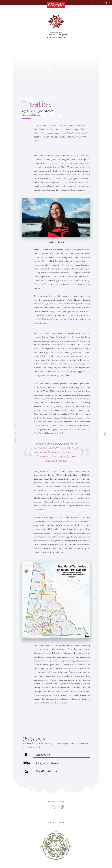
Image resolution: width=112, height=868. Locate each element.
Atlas (24, 115)
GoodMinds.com (46, 771)
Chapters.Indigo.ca (48, 763)
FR (109, 2)
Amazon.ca (43, 754)
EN (104, 2)
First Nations (35, 115)
